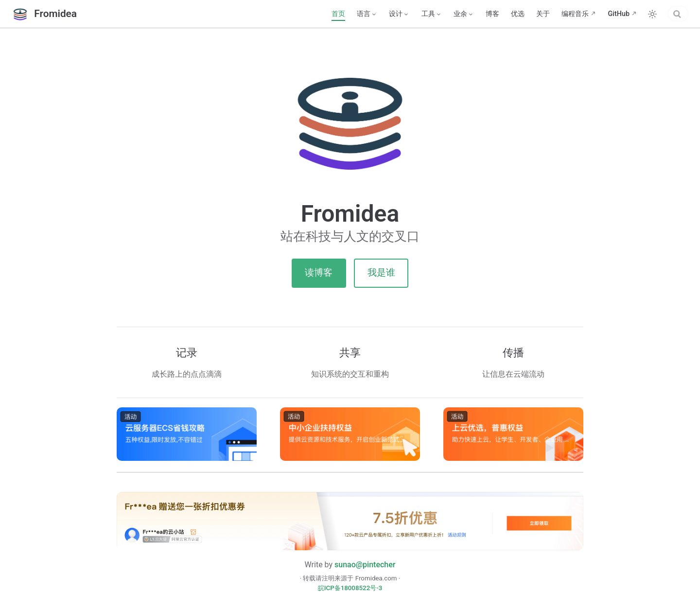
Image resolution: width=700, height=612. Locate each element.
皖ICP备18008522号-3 (350, 588)
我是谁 (381, 272)
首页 (297, 14)
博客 (451, 14)
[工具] (390, 14)
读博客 (319, 272)
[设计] (357, 14)
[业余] (422, 14)
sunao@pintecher (365, 565)
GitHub (577, 14)
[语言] (325, 14)
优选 (476, 14)
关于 (501, 14)
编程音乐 (533, 14)
